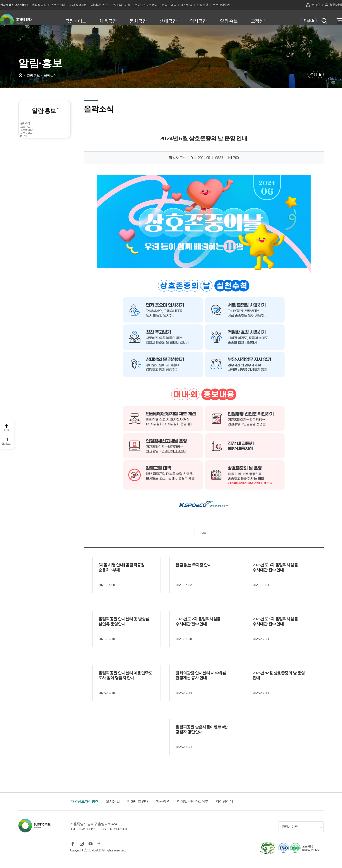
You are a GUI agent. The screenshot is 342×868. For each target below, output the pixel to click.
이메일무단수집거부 (193, 811)
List (204, 541)
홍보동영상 (32, 161)
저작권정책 (224, 811)
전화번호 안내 (138, 811)
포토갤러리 (32, 174)
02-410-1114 (87, 839)
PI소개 (28, 187)
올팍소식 (30, 135)
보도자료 (30, 148)
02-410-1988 (118, 839)
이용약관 (163, 811)
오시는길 (113, 811)
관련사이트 (302, 836)
